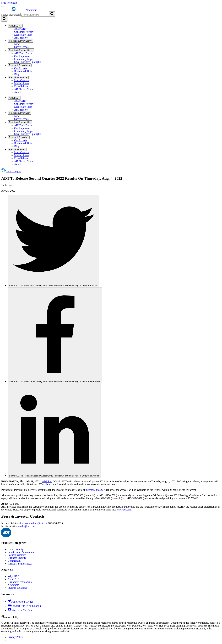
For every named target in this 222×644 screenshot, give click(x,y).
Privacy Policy (15, 637)
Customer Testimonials (20, 582)
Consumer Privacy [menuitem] (24, 32)
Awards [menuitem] (18, 92)
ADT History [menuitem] (21, 38)
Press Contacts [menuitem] (22, 80)
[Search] (4, 19)
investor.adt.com (94, 490)
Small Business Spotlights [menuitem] (28, 62)
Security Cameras (17, 555)
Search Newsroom (11, 15)
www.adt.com (124, 510)
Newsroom (13, 585)
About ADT (14, 579)
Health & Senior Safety (20, 564)
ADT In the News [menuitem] (23, 89)
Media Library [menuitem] (22, 83)
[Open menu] (3, 6)
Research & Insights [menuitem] (20, 65)
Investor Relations (17, 588)
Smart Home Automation (21, 552)
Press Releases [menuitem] (22, 86)
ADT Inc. (47, 481)
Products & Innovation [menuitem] (21, 41)
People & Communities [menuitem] (21, 50)
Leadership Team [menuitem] (23, 35)
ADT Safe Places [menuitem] (23, 53)
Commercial (14, 561)
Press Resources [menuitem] (18, 77)
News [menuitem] (17, 44)
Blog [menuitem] (17, 74)
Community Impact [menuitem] (24, 59)
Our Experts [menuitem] (21, 68)
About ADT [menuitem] (15, 26)
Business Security (17, 558)
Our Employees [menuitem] (22, 56)
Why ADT (13, 576)
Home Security (16, 549)
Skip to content (9, 3)
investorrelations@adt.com (34, 523)
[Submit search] (52, 14)
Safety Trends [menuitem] (21, 47)
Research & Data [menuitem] (23, 71)
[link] (53, 241)
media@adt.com (27, 526)
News (14, 171)
